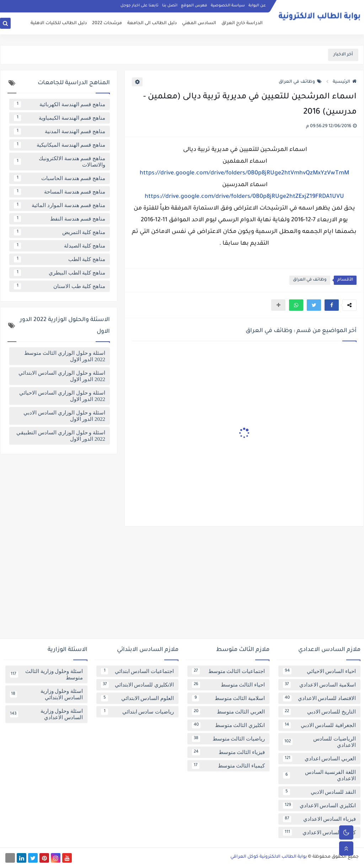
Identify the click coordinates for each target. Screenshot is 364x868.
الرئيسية (345, 82)
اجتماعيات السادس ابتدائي (137, 671)
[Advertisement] (182, 585)
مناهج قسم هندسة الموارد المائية (60, 205)
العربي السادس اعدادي (319, 759)
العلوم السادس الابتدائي (137, 698)
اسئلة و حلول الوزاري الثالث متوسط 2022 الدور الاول (65, 356)
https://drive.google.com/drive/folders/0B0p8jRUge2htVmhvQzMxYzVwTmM (244, 173)
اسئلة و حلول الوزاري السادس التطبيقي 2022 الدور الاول (61, 436)
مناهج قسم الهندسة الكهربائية (60, 104)
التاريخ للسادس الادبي (319, 712)
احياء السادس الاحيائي (319, 671)
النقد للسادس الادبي (319, 792)
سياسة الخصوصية (228, 6)
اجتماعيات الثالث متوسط (228, 671)
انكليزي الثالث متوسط (228, 725)
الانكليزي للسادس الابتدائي (137, 685)
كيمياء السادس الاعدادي (319, 832)
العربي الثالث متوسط (228, 712)
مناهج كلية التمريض (60, 232)
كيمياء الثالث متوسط (228, 766)
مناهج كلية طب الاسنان (60, 286)
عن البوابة (257, 6)
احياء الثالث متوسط (228, 685)
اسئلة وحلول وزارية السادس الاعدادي (46, 714)
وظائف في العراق (300, 82)
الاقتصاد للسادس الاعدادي (319, 698)
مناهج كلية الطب (60, 259)
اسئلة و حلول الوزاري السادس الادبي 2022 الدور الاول (64, 416)
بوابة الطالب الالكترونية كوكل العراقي (269, 857)
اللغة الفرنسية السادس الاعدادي (319, 775)
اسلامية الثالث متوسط (228, 698)
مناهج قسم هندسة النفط (60, 219)
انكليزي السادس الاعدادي (319, 805)
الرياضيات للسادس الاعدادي (319, 742)
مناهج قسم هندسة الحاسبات (60, 178)
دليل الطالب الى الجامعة (152, 23)
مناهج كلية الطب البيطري (60, 273)
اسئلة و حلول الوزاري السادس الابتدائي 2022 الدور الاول (62, 376)
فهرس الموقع (194, 6)
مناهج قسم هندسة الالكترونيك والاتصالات (60, 162)
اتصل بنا (170, 6)
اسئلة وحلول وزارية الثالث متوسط (46, 674)
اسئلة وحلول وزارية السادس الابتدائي (46, 694)
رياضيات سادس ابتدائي (137, 712)
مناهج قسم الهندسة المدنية (60, 131)
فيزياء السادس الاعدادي (319, 819)
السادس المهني (199, 23)
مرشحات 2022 (107, 23)
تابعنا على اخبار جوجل (140, 6)
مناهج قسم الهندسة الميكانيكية (60, 145)
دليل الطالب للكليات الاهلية (59, 23)
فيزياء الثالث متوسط (228, 752)
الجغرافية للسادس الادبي (319, 725)
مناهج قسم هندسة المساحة (60, 192)
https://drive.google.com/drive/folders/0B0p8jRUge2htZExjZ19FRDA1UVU (244, 197)
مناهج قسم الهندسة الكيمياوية (60, 118)
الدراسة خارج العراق (242, 23)
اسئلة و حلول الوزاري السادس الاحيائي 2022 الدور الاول (62, 396)
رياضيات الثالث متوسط (228, 739)
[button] (332, 305)
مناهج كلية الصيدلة (60, 246)
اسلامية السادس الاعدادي (319, 685)
